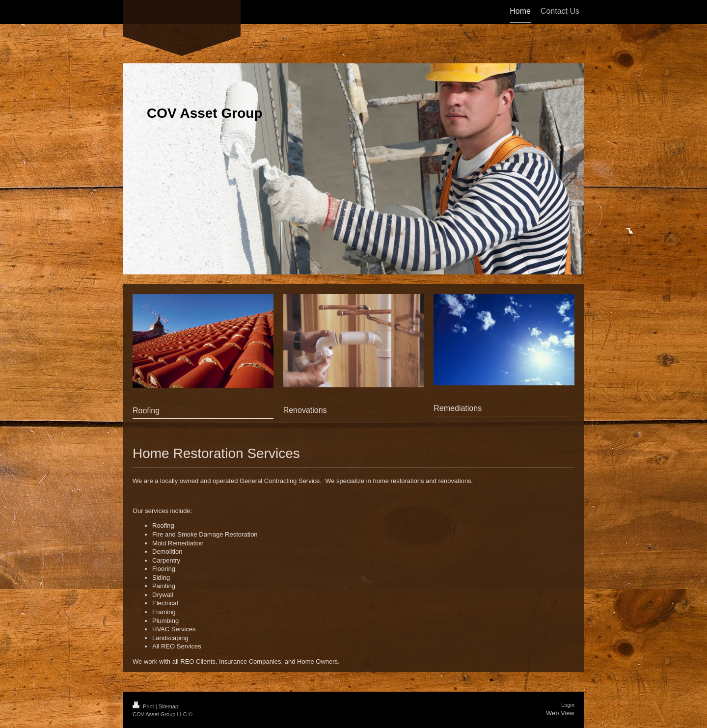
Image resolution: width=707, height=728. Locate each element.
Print (144, 706)
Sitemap (168, 706)
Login (568, 705)
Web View (560, 713)
